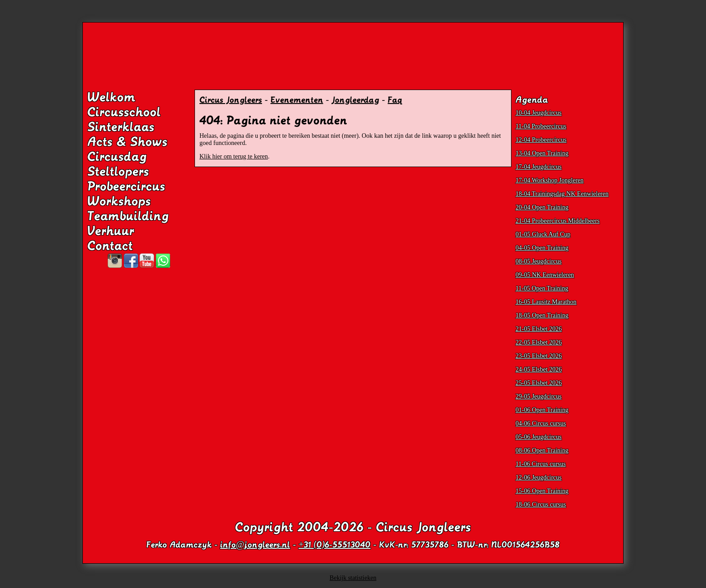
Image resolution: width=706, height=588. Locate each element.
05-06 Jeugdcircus (539, 437)
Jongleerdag (355, 100)
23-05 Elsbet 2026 (539, 356)
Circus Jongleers (231, 100)
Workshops (119, 201)
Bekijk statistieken (353, 578)
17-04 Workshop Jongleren (550, 180)
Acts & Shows (127, 142)
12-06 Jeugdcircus (539, 477)
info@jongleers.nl (255, 545)
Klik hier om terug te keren (234, 156)
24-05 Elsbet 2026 (539, 369)
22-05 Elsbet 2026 (539, 342)
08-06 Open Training (542, 450)
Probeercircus (126, 186)
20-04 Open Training (542, 207)
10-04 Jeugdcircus (539, 113)
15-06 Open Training (542, 491)
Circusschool (124, 112)
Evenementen (297, 100)
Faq (395, 100)
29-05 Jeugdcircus (539, 396)
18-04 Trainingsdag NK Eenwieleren (562, 194)
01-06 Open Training (542, 410)
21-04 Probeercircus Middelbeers (558, 221)
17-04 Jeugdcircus (539, 167)
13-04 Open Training (542, 153)
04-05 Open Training (542, 248)
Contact (110, 246)
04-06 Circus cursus (541, 423)
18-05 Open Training (542, 315)
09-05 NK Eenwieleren (545, 275)
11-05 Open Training (542, 288)
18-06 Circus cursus (541, 504)
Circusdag (117, 157)
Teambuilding (128, 216)
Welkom (111, 97)
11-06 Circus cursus (541, 464)
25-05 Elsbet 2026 (539, 383)
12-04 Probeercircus (541, 140)
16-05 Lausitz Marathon (546, 302)
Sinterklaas (121, 127)
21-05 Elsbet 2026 (539, 329)
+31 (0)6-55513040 (335, 545)
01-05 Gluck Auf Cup (543, 234)
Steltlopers (118, 172)
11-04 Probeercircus (541, 126)
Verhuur (111, 231)
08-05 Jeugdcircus (539, 261)
